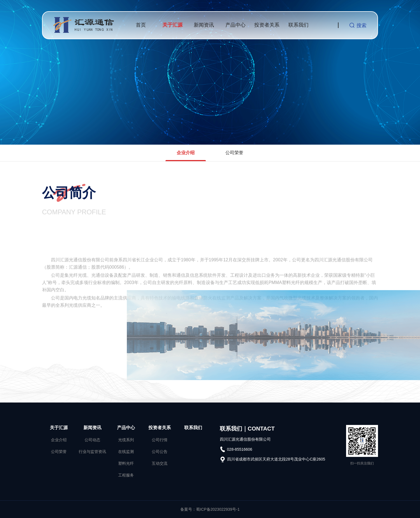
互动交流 (160, 463)
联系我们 (298, 25)
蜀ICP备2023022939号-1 (218, 509)
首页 (141, 25)
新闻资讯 (204, 25)
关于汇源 (172, 25)
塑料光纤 (126, 463)
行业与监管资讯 (92, 452)
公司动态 (92, 440)
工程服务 (126, 475)
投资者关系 (267, 25)
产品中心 (235, 25)
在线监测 (126, 452)
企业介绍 (186, 153)
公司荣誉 (234, 153)
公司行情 (160, 440)
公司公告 (160, 452)
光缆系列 (126, 440)
